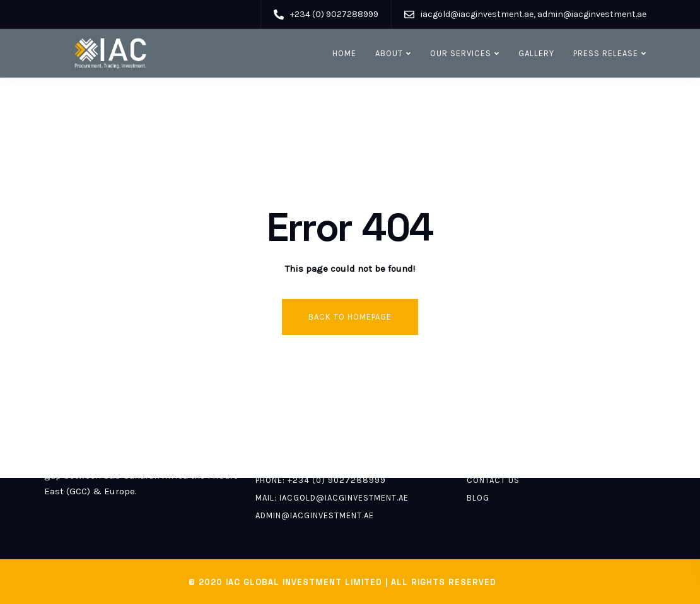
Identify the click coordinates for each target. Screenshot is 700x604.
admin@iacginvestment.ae (315, 515)
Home (344, 53)
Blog (478, 498)
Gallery (536, 53)
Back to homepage (350, 317)
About (389, 53)
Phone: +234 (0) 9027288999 (321, 480)
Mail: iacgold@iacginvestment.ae (332, 498)
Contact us (493, 480)
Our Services (461, 53)
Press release (606, 53)
